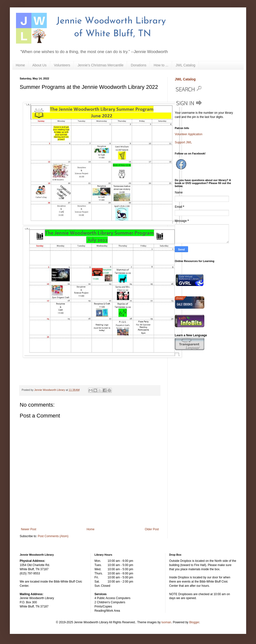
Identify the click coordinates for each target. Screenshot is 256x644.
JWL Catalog (186, 65)
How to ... (161, 65)
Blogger (194, 622)
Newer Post (29, 529)
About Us (39, 65)
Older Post (152, 529)
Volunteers (62, 65)
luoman (166, 622)
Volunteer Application (189, 134)
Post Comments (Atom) (53, 536)
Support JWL (183, 142)
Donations (138, 65)
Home (20, 65)
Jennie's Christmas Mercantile (100, 65)
